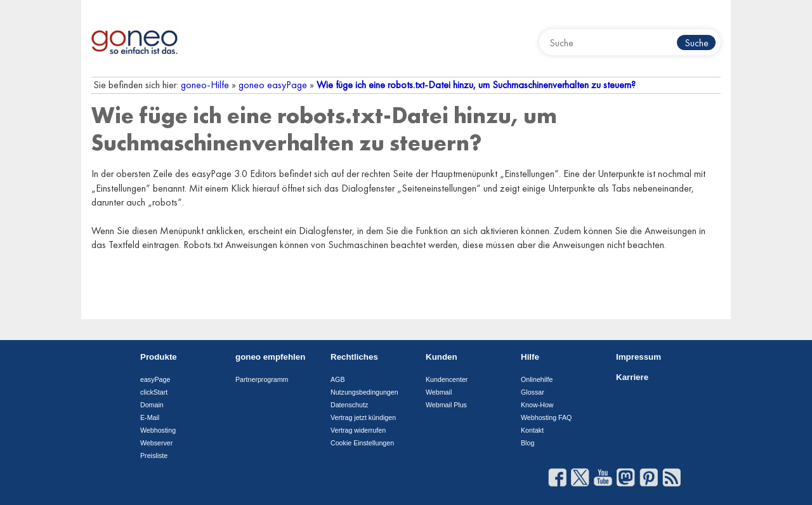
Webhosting (158, 430)
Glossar (533, 392)
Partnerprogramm (262, 379)
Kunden (442, 357)
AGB (338, 379)
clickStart (154, 392)
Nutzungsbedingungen (364, 392)
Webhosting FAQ (546, 417)
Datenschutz (349, 405)
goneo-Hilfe (205, 85)
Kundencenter (447, 379)
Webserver (156, 443)
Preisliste (154, 456)
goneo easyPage (273, 85)
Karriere (632, 377)
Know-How (537, 405)
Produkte (159, 357)
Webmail (439, 392)
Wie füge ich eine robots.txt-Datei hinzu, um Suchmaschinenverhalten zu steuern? (476, 85)
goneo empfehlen (270, 357)
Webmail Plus (446, 405)
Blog (527, 443)
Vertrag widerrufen (358, 430)
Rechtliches (354, 357)
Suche (697, 43)
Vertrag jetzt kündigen (363, 417)
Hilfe (530, 357)
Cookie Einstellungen (362, 443)
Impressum (638, 357)
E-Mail (150, 417)
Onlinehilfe (537, 379)
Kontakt (532, 430)
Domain (152, 405)
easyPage (155, 379)
